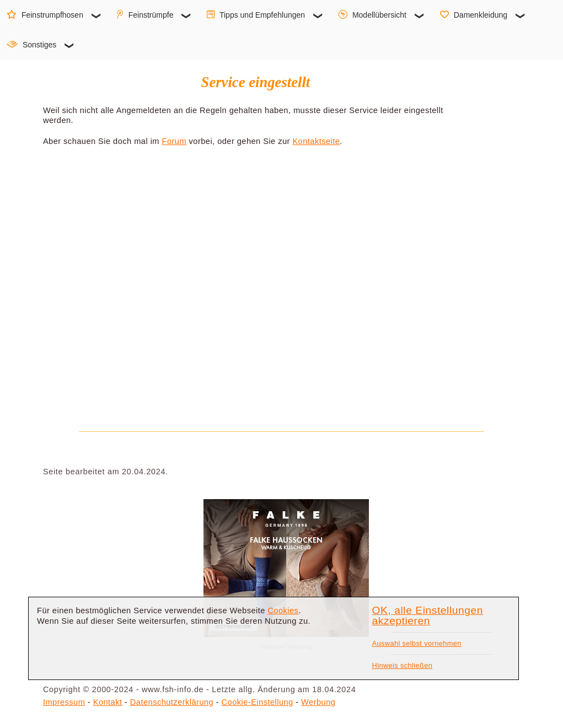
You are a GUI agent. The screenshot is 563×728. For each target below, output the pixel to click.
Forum (174, 141)
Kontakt (108, 702)
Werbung (318, 702)
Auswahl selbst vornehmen (417, 643)
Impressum (64, 702)
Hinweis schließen (403, 665)
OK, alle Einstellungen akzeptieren (428, 615)
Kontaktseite (316, 141)
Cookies (283, 611)
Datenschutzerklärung (172, 702)
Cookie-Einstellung (258, 702)
